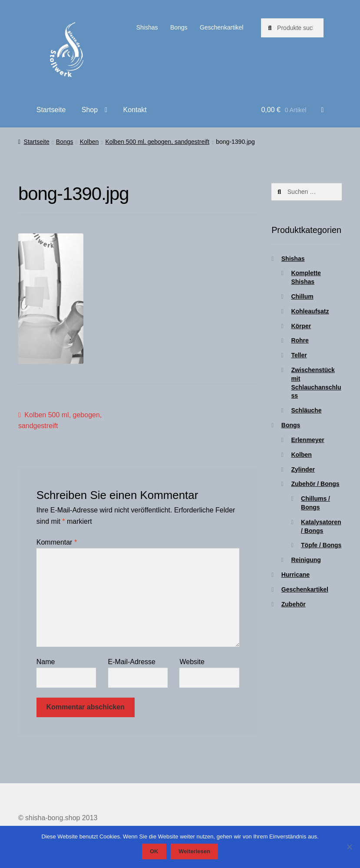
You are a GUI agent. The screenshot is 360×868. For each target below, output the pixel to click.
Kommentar (57, 542)
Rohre (300, 340)
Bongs (179, 27)
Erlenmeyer (307, 440)
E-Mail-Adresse (132, 662)
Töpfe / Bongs (321, 545)
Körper (301, 326)
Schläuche (306, 410)
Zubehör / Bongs (315, 484)
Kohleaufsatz (310, 311)
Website (192, 662)
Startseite (51, 110)
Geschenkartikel (221, 27)
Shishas (147, 27)
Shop (90, 110)
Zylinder (303, 469)
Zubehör (294, 604)
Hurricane (296, 575)
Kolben (89, 142)
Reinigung (306, 560)
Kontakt (135, 110)
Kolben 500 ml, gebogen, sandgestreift (157, 142)
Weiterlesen (194, 851)
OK (154, 851)
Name (46, 662)
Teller (299, 355)
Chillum (302, 296)
